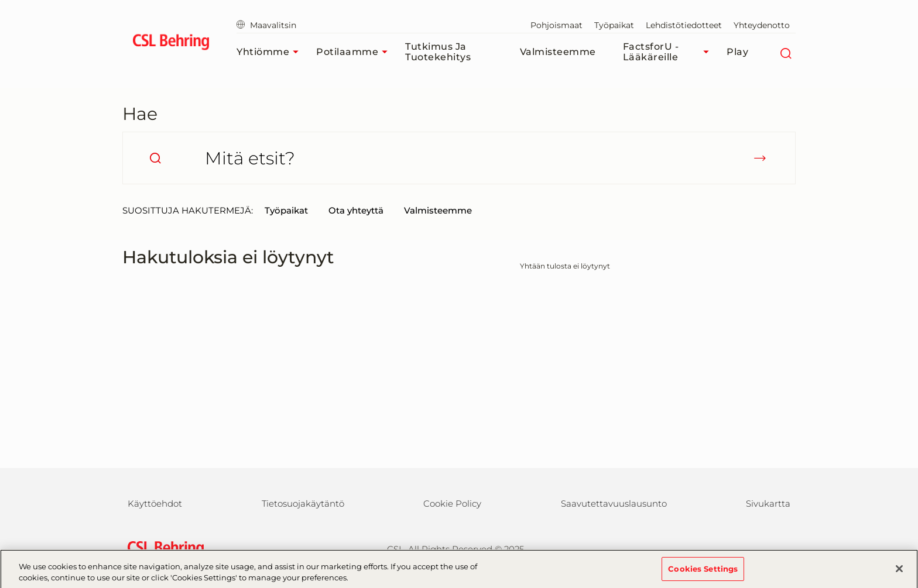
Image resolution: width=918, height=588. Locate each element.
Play (737, 52)
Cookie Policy (452, 503)
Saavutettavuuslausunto (614, 503)
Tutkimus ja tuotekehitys (438, 52)
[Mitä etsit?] (459, 158)
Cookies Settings (703, 572)
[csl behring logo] (163, 548)
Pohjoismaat (556, 25)
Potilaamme (355, 52)
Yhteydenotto (762, 25)
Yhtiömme (270, 52)
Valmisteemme (558, 52)
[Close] (899, 572)
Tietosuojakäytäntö (303, 503)
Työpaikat (614, 25)
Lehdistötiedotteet (684, 25)
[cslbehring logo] (171, 44)
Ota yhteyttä (356, 210)
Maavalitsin (266, 25)
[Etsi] (785, 52)
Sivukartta (768, 503)
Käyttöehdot (155, 503)
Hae (140, 114)
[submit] (760, 158)
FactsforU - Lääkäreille (669, 52)
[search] (155, 158)
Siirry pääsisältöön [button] (0, 0)
